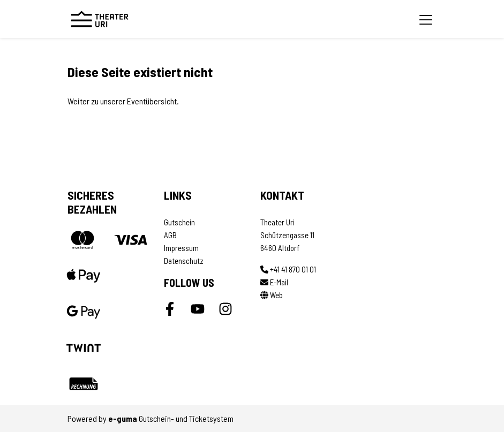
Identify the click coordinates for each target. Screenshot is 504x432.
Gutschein (179, 222)
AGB (170, 235)
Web (272, 295)
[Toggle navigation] (426, 19)
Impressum (181, 248)
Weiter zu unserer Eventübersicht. (123, 101)
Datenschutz (184, 261)
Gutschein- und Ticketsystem (171, 418)
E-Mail (274, 282)
